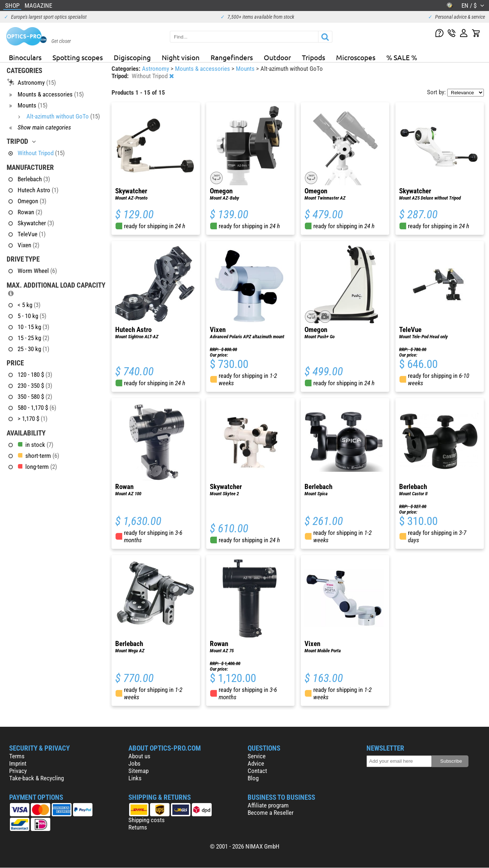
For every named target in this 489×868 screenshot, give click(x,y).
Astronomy (156, 69)
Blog (253, 778)
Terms (17, 756)
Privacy (18, 771)
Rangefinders (232, 57)
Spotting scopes (78, 57)
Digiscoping (132, 57)
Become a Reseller (271, 813)
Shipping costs (147, 820)
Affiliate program (268, 805)
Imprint (18, 763)
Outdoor (277, 57)
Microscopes (356, 57)
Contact (257, 771)
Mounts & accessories (203, 69)
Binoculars (25, 57)
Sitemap (138, 771)
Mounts (246, 69)
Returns (138, 827)
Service (257, 756)
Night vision (181, 57)
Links (135, 778)
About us (139, 756)
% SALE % (402, 57)
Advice (256, 763)
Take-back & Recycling (37, 778)
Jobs (134, 763)
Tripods (313, 57)
